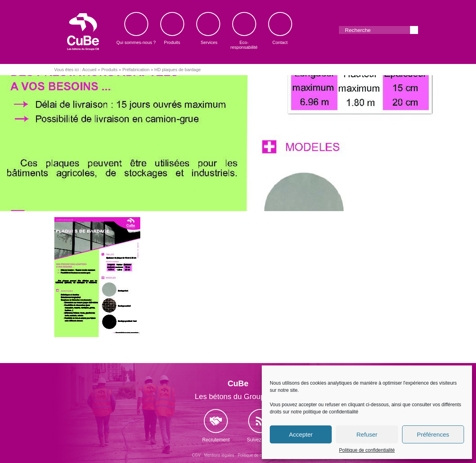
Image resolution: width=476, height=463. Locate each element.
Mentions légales (219, 455)
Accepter (301, 434)
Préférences (433, 434)
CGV (196, 455)
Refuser (367, 434)
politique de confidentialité (331, 412)
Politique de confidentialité (367, 450)
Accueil (89, 70)
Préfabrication (136, 70)
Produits (110, 70)
